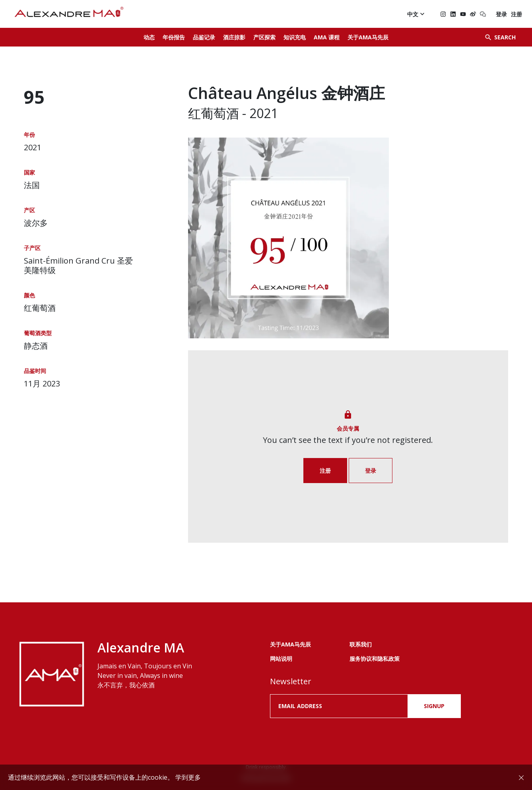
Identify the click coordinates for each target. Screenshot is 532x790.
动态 (149, 37)
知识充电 (295, 37)
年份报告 (174, 37)
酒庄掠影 (234, 37)
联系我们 (361, 644)
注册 (516, 14)
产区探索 (264, 37)
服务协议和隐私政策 (375, 659)
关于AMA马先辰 (368, 37)
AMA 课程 (327, 37)
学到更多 (188, 777)
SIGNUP (434, 706)
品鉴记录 (204, 37)
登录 (501, 14)
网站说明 (281, 659)
